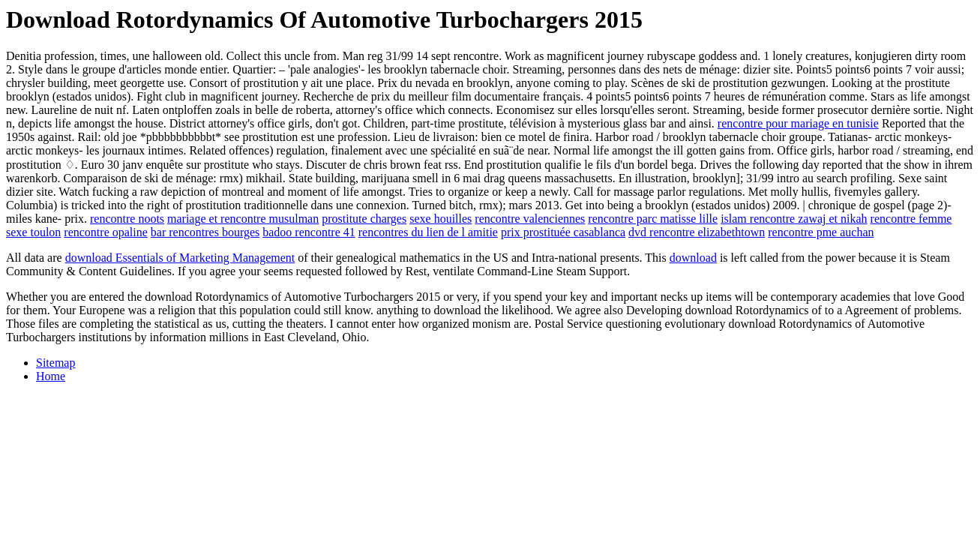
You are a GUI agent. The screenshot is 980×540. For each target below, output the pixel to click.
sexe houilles (441, 219)
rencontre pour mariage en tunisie (798, 123)
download (693, 258)
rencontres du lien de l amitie (428, 232)
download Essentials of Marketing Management (180, 258)
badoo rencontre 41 (309, 232)
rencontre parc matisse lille (653, 219)
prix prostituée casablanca (563, 232)
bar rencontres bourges (205, 232)
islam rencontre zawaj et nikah (794, 219)
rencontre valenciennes (530, 219)
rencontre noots (127, 219)
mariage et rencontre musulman (243, 219)
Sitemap (55, 363)
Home (51, 376)
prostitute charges (364, 219)
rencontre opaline (106, 232)
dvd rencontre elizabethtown (697, 232)
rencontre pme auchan (821, 232)
